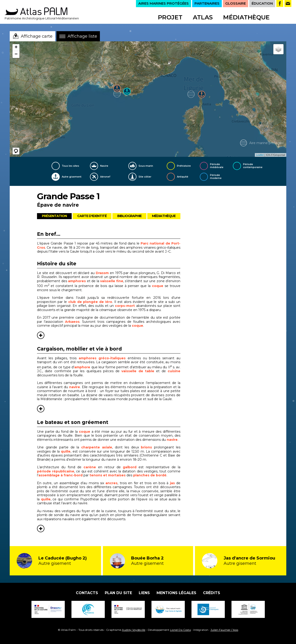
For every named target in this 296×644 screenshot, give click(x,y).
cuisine (174, 371)
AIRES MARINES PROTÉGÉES (163, 3)
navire (75, 387)
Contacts (87, 593)
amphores (77, 281)
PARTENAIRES (207, 3)
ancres (111, 483)
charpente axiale (97, 447)
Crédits (212, 593)
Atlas (203, 17)
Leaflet (260, 155)
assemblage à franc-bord (60, 475)
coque (158, 286)
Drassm (102, 273)
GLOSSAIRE (236, 3)
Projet (170, 17)
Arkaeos (72, 322)
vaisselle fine (112, 281)
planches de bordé (150, 475)
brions (146, 447)
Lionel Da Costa (180, 630)
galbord (130, 467)
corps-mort (125, 306)
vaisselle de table (138, 371)
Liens (144, 593)
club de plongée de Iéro (90, 302)
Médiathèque (246, 17)
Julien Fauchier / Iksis (224, 630)
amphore (82, 367)
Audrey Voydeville (134, 630)
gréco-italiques (111, 358)
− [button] (16, 54)
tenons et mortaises (108, 475)
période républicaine (56, 471)
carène (90, 467)
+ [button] (16, 48)
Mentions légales (176, 593)
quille (66, 451)
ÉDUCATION (262, 3)
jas (172, 483)
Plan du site (118, 593)
